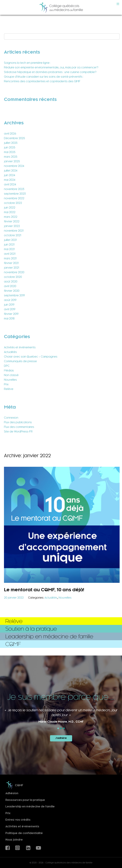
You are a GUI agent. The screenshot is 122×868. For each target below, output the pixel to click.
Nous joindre (14, 840)
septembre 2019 (14, 295)
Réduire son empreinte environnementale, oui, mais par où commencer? (51, 67)
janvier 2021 (12, 268)
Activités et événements (20, 347)
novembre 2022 (14, 198)
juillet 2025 (11, 143)
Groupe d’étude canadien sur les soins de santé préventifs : (44, 77)
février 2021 (11, 263)
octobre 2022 (13, 203)
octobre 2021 (13, 235)
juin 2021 (9, 245)
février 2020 (12, 291)
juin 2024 (10, 175)
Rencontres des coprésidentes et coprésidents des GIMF (42, 81)
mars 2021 (10, 258)
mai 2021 (9, 249)
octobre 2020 (13, 277)
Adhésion (12, 793)
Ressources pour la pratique (25, 800)
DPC (7, 366)
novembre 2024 (14, 166)
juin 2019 (9, 305)
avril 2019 (10, 309)
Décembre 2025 (14, 138)
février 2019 (11, 314)
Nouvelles (10, 380)
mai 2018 (9, 319)
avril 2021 (10, 254)
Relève (9, 389)
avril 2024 (10, 184)
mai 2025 (10, 152)
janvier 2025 (12, 161)
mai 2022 (10, 212)
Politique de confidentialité (24, 833)
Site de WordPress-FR (18, 432)
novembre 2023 (14, 189)
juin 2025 (10, 147)
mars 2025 (11, 157)
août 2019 (10, 300)
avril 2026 (10, 134)
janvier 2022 (12, 226)
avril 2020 (10, 286)
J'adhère (61, 738)
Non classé (11, 375)
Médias (9, 370)
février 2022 (12, 221)
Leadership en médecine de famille (30, 807)
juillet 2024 (11, 171)
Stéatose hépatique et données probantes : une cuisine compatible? (50, 72)
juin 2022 (10, 208)
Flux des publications (18, 422)
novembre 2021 (14, 231)
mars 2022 (11, 217)
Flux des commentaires (19, 427)
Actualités (10, 352)
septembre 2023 (15, 194)
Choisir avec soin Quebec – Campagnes (31, 357)
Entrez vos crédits (18, 820)
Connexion (11, 418)
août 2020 (11, 282)
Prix (6, 384)
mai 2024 (10, 180)
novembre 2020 (14, 272)
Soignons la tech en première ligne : (27, 63)
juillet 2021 (10, 240)
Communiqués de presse (20, 361)
